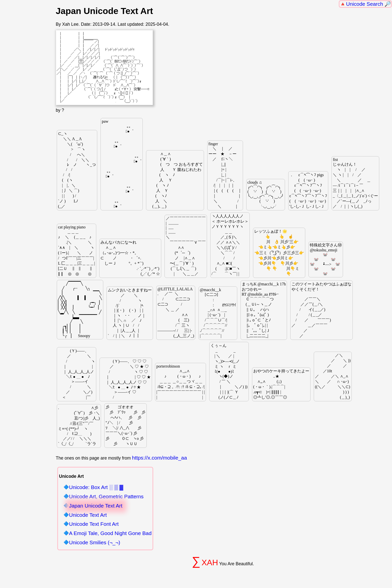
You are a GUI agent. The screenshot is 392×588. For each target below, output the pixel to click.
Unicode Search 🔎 (368, 4)
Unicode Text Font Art (94, 524)
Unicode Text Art (88, 515)
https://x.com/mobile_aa (159, 458)
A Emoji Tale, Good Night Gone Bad (110, 533)
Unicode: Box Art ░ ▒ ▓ (96, 487)
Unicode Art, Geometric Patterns (106, 497)
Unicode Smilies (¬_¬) (95, 543)
